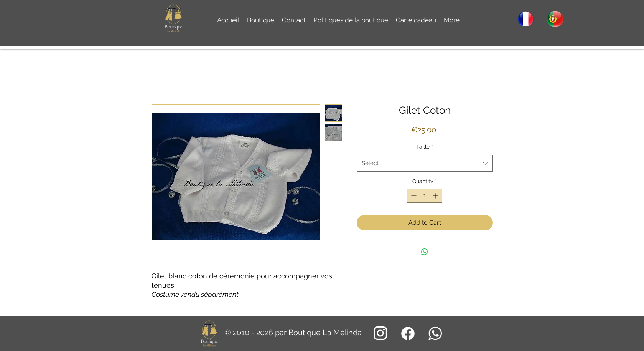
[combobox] (425, 163)
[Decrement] (413, 196)
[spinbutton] (425, 196)
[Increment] (436, 196)
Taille (425, 147)
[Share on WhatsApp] (425, 252)
